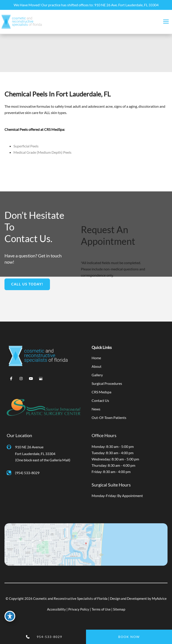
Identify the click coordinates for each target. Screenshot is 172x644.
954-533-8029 (49, 637)
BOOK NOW (129, 637)
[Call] (23, 473)
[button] (27, 284)
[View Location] (11, 447)
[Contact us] (17, 637)
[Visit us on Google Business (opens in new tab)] (41, 379)
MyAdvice (159, 599)
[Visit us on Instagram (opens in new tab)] (21, 379)
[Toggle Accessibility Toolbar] (10, 616)
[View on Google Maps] (86, 544)
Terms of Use (101, 609)
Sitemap (119, 609)
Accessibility (56, 609)
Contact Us (100, 400)
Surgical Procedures (107, 383)
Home (96, 358)
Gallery (97, 375)
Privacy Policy (79, 609)
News (96, 409)
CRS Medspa (101, 392)
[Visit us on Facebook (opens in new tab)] (11, 379)
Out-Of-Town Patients (109, 417)
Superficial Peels (26, 146)
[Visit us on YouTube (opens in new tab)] (31, 379)
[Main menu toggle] (166, 22)
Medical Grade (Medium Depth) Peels (42, 152)
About (97, 366)
